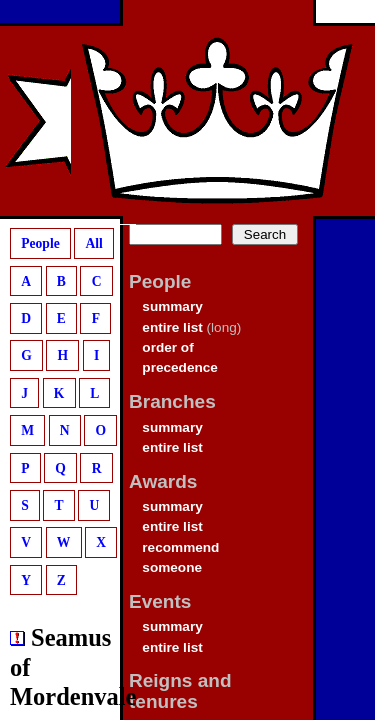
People (40, 243)
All (93, 243)
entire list (172, 327)
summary (172, 306)
